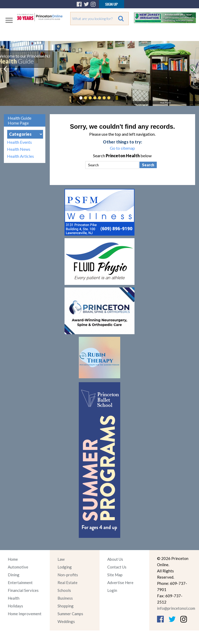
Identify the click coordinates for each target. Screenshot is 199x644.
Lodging (65, 567)
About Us (115, 559)
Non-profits (68, 575)
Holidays (15, 606)
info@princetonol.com (176, 608)
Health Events (19, 142)
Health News (19, 149)
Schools (64, 590)
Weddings (66, 621)
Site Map (115, 575)
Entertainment (20, 583)
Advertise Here (120, 583)
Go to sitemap (122, 148)
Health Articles (20, 156)
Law (61, 559)
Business (65, 598)
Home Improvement (25, 614)
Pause (117, 98)
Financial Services (23, 590)
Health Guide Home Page (20, 120)
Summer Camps (70, 614)
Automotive (18, 567)
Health (14, 598)
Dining (14, 575)
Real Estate (67, 583)
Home (13, 559)
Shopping (66, 606)
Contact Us (117, 567)
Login (112, 590)
